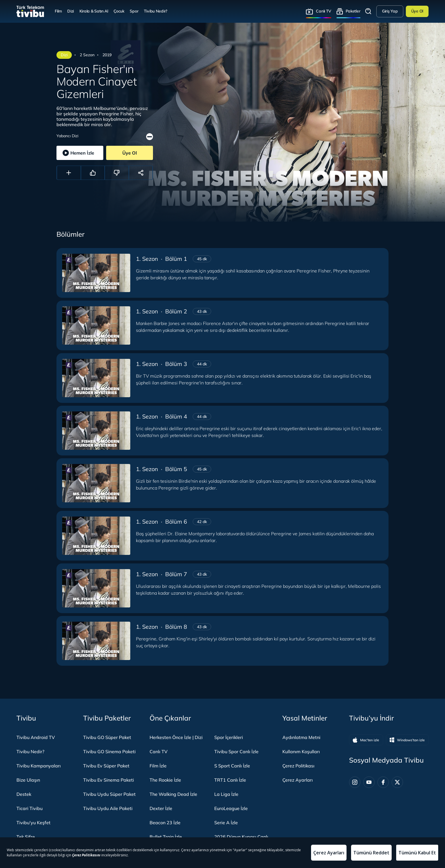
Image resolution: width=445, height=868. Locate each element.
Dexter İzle (161, 808)
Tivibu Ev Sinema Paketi (109, 780)
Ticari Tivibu (30, 808)
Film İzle (158, 766)
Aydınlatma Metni (301, 737)
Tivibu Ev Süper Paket (106, 766)
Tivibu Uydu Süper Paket (109, 794)
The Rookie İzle (165, 780)
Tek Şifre (26, 837)
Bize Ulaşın (28, 780)
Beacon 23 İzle (165, 823)
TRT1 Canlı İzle (230, 780)
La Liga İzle (226, 794)
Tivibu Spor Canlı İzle (236, 752)
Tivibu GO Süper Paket (107, 737)
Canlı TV (324, 11)
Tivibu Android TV (36, 737)
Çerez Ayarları (298, 780)
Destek (24, 794)
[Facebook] (383, 782)
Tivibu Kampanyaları (39, 766)
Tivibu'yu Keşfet (33, 823)
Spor (134, 11)
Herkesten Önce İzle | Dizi (176, 737)
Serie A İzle (226, 823)
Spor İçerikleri (229, 737)
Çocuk (119, 11)
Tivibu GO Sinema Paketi (109, 752)
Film (58, 11)
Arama (368, 11)
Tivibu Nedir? (156, 11)
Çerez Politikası (298, 766)
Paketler (353, 11)
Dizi (71, 11)
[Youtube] (369, 782)
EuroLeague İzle (231, 808)
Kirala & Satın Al (94, 11)
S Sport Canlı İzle (232, 766)
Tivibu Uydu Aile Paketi (108, 808)
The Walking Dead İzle (173, 794)
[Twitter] (397, 782)
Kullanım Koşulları (301, 752)
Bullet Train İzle (166, 837)
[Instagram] (355, 782)
